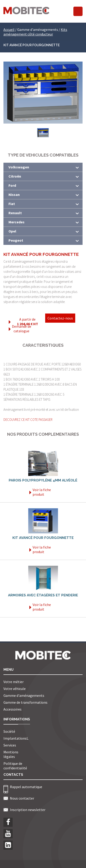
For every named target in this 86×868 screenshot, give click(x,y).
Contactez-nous (60, 318)
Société (9, 731)
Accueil (9, 30)
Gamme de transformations (25, 702)
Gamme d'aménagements (24, 695)
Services (10, 745)
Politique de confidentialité (15, 766)
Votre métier (14, 682)
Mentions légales (11, 754)
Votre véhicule (15, 689)
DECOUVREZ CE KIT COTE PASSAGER (28, 420)
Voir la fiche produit (40, 492)
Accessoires (12, 709)
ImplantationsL (16, 738)
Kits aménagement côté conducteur (35, 32)
